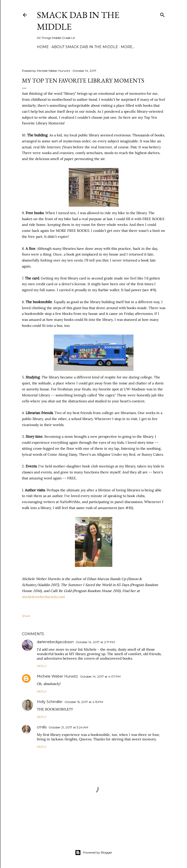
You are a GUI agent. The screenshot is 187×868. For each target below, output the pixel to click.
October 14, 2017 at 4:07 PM (100, 676)
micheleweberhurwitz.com (43, 597)
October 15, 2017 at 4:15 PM (84, 702)
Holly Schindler (50, 702)
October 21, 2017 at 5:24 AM (68, 727)
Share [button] (26, 616)
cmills (42, 727)
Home (43, 47)
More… (128, 47)
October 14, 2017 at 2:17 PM (95, 642)
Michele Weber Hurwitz (57, 676)
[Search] (162, 14)
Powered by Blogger (94, 853)
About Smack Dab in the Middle (85, 47)
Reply (42, 666)
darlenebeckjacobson (55, 642)
